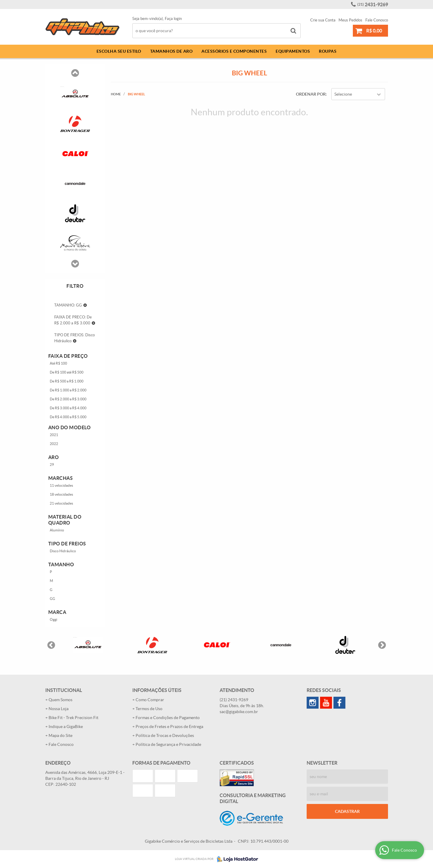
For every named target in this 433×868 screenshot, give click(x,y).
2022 (54, 444)
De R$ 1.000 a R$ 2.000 (68, 390)
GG (52, 599)
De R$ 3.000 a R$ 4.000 (68, 408)
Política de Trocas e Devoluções (165, 735)
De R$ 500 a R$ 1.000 (67, 381)
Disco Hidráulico (63, 551)
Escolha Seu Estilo (119, 51)
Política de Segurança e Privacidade (168, 744)
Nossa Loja (59, 709)
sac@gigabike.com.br (239, 712)
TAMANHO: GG (68, 305)
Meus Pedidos (350, 20)
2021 (54, 435)
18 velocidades (61, 494)
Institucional (64, 690)
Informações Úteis (157, 690)
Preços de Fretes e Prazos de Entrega (169, 727)
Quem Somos (60, 700)
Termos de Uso (149, 709)
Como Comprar (150, 700)
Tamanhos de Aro (172, 51)
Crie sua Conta (323, 20)
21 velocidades (61, 503)
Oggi (53, 619)
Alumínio (57, 530)
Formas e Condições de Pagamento (168, 718)
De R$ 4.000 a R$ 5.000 (68, 417)
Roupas (328, 51)
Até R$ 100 (58, 363)
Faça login (173, 19)
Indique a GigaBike (66, 727)
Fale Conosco (377, 20)
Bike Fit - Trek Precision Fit (73, 718)
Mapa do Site (60, 735)
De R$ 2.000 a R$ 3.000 (68, 399)
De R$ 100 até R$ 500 (67, 372)
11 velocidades (61, 485)
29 (52, 465)
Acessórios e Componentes (234, 51)
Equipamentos (293, 51)
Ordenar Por (311, 94)
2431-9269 (373, 4)
